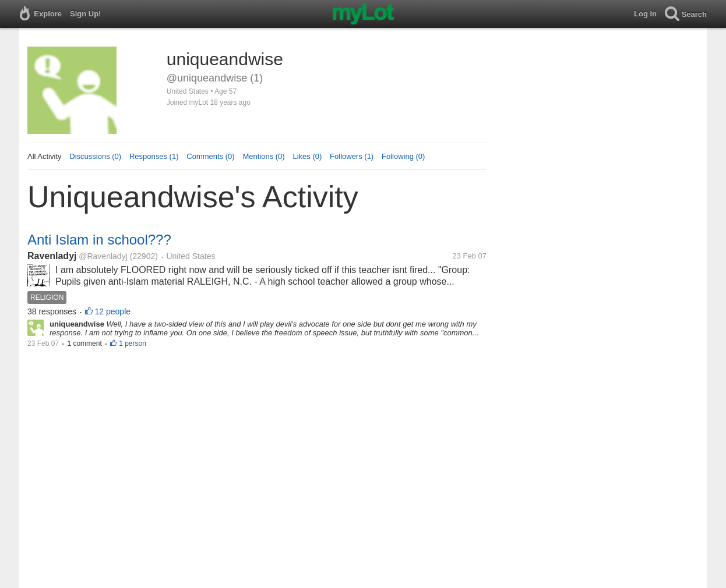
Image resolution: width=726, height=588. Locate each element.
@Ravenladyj (103, 256)
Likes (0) (307, 156)
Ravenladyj (52, 256)
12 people (113, 311)
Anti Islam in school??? (99, 240)
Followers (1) (352, 156)
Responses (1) (154, 156)
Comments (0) (210, 156)
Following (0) (403, 156)
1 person (133, 343)
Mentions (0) (263, 156)
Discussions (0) (95, 156)
